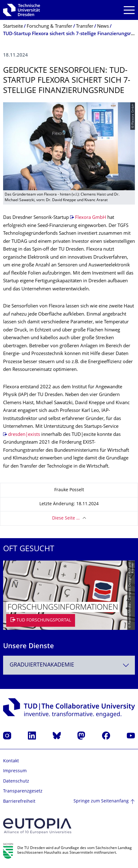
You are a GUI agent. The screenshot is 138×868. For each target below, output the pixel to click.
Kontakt (11, 761)
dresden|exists (24, 435)
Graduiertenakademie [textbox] (42, 665)
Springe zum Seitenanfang (101, 801)
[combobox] (69, 665)
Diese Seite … (66, 518)
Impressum (15, 771)
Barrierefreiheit (19, 802)
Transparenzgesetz (23, 791)
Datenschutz (16, 781)
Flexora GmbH (91, 218)
